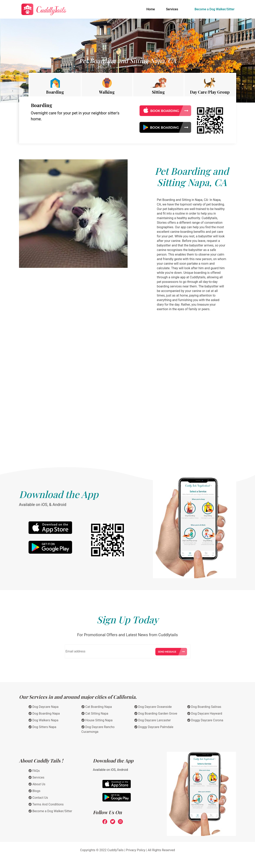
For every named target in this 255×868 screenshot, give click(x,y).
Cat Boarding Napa (97, 707)
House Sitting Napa (97, 720)
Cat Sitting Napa (95, 714)
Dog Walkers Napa (43, 720)
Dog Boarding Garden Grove (156, 714)
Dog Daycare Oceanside (153, 707)
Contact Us (38, 798)
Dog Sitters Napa (42, 727)
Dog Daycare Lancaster (153, 720)
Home (151, 9)
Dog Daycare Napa (44, 707)
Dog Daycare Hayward (205, 714)
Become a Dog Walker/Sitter (215, 9)
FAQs (34, 771)
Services (172, 9)
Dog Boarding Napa (44, 714)
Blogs (34, 791)
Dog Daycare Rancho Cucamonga (98, 729)
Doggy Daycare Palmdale (154, 727)
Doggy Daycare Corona (205, 720)
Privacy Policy (136, 850)
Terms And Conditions (46, 804)
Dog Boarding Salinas (204, 707)
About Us (37, 784)
